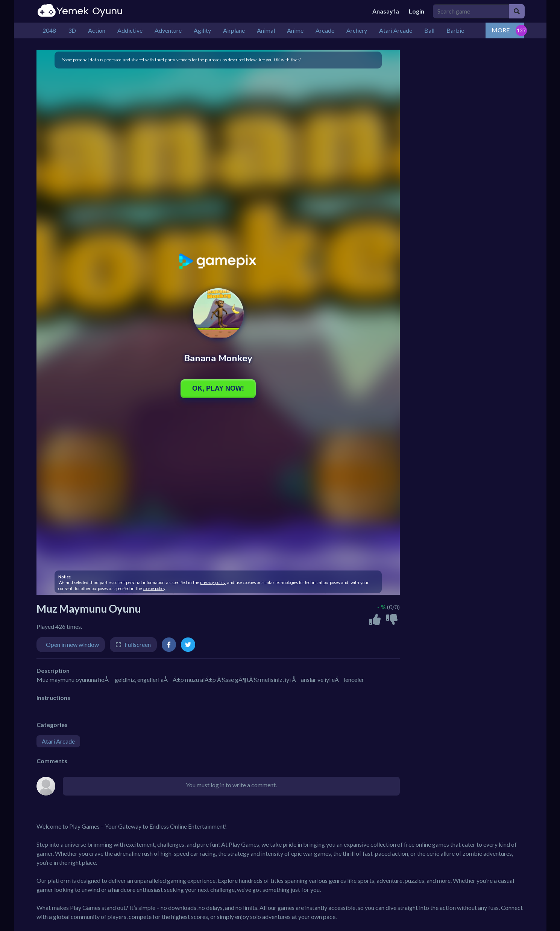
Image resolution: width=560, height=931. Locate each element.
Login (417, 11)
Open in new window (72, 644)
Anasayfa (386, 11)
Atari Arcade (58, 741)
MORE (501, 30)
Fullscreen (138, 644)
